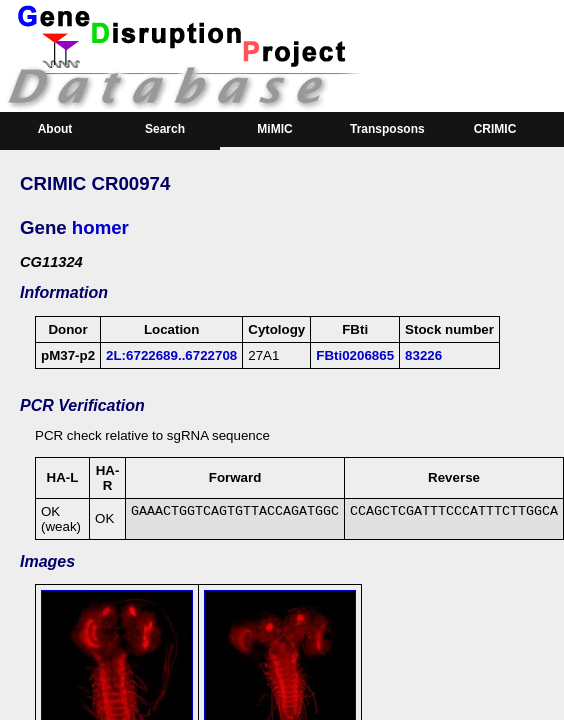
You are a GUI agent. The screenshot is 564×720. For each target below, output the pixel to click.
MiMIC (274, 129)
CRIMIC (495, 129)
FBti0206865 (355, 355)
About (55, 129)
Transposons (387, 129)
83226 (423, 355)
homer (100, 227)
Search (165, 129)
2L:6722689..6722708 (171, 355)
